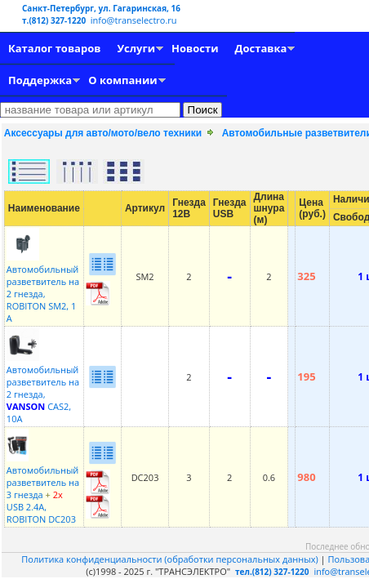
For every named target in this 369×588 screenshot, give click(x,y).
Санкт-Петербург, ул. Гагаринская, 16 (101, 8)
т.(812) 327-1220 (55, 20)
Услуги (136, 48)
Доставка (261, 48)
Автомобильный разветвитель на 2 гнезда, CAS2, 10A (43, 388)
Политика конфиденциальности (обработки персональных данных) (171, 559)
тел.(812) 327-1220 (272, 572)
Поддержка (40, 80)
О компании (122, 80)
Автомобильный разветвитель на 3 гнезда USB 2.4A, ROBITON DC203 (43, 488)
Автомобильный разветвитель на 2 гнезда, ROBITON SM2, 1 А (43, 287)
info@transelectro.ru (134, 20)
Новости (195, 48)
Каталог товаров (54, 48)
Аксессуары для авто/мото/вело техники (103, 133)
